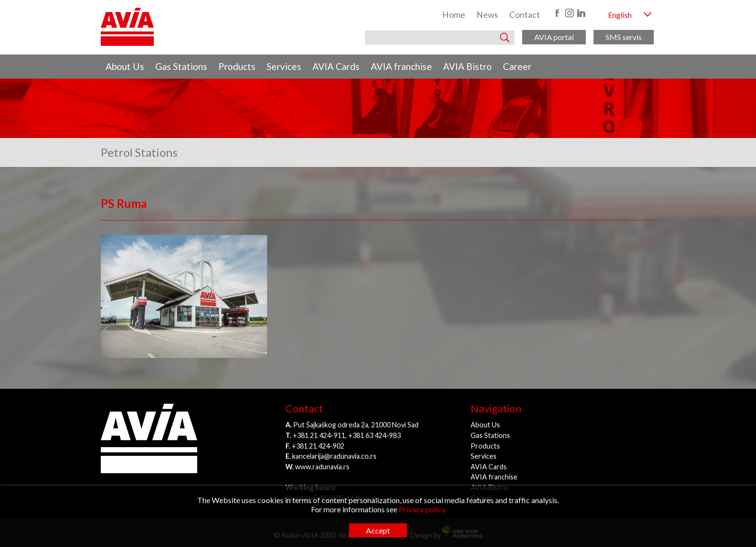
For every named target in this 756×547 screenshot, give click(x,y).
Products (237, 66)
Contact (525, 15)
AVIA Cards (336, 66)
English (620, 15)
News (487, 15)
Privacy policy (422, 509)
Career (517, 66)
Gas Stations (181, 66)
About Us (125, 66)
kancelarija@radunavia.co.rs (334, 456)
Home (454, 15)
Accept (378, 530)
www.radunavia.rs (322, 467)
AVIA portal (554, 37)
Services (284, 66)
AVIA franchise (401, 66)
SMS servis (624, 37)
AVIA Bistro (467, 66)
